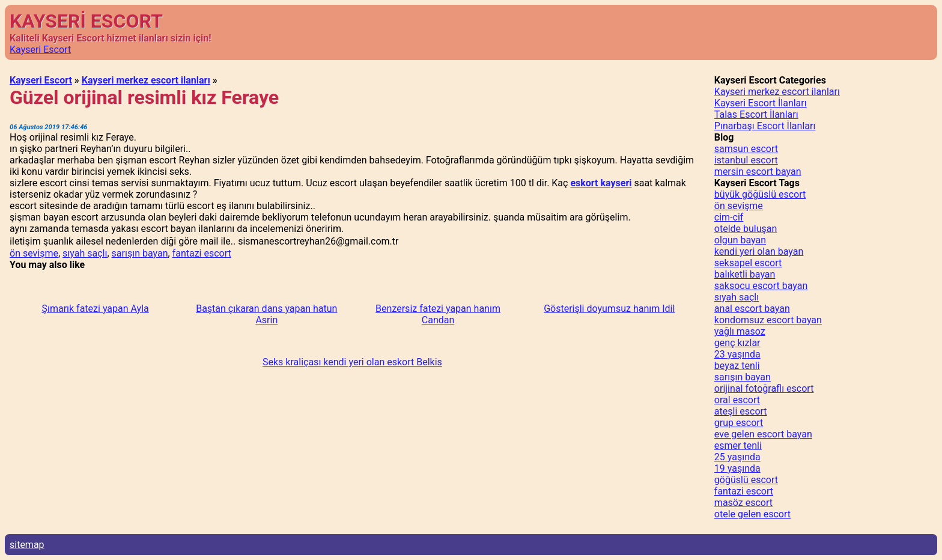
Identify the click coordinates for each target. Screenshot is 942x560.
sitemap (27, 545)
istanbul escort (746, 160)
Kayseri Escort (40, 50)
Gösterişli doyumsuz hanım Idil (609, 309)
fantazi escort (202, 253)
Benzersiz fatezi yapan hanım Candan (438, 314)
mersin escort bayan (758, 172)
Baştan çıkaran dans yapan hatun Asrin (266, 314)
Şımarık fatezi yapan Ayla (95, 309)
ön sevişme (34, 253)
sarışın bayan (140, 253)
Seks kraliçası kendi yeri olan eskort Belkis (352, 362)
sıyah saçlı (85, 253)
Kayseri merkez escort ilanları (146, 80)
